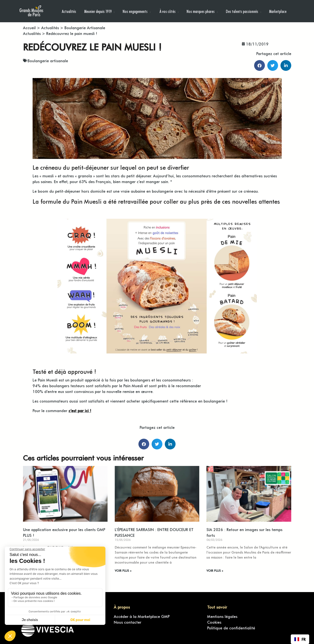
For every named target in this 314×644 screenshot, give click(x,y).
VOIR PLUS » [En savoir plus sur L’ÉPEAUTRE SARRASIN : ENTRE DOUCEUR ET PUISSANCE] (123, 571)
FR (300, 639)
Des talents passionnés (242, 11)
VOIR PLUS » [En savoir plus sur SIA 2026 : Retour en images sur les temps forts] (215, 571)
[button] (260, 65)
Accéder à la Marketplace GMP (142, 616)
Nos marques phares (201, 11)
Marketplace (278, 11)
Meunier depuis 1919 (98, 11)
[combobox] (300, 639)
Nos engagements (135, 11)
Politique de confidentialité (231, 628)
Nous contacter (128, 622)
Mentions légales (222, 616)
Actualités (69, 11)
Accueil (29, 28)
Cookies (214, 622)
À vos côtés (167, 11)
